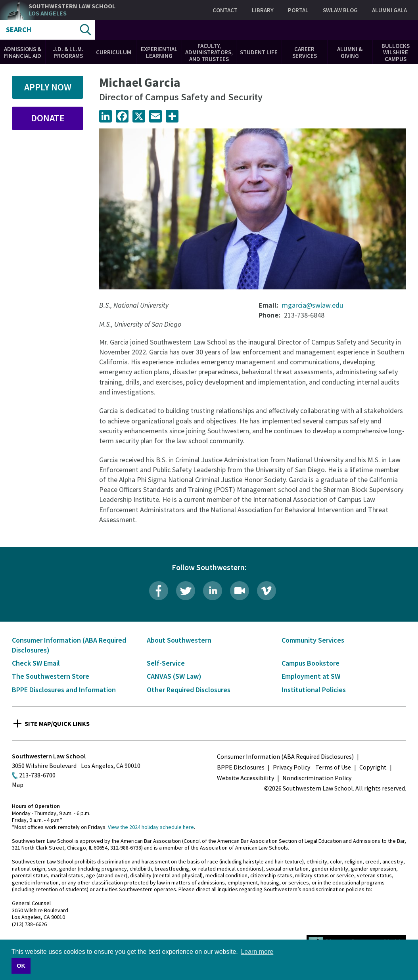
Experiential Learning (159, 52)
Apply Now (48, 87)
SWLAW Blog (340, 10)
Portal (298, 10)
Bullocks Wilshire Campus (396, 52)
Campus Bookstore (311, 663)
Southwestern (72, 10)
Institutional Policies (314, 690)
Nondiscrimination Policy (317, 778)
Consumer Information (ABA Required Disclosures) (285, 756)
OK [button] (21, 966)
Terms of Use (333, 767)
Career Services (305, 52)
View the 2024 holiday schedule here (151, 827)
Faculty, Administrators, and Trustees (209, 52)
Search (19, 30)
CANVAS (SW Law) (174, 676)
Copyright (373, 767)
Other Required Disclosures (189, 690)
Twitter (186, 591)
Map (18, 785)
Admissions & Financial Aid (23, 52)
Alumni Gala (389, 10)
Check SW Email (36, 663)
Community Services (313, 640)
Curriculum (114, 52)
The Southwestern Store (51, 676)
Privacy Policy (291, 767)
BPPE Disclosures (241, 767)
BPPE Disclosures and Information (64, 690)
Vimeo (267, 591)
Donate (48, 118)
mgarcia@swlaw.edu (313, 305)
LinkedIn (213, 591)
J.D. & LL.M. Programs (68, 52)
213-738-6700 (37, 775)
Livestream (240, 591)
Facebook (159, 591)
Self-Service (166, 663)
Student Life (259, 52)
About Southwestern (179, 640)
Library (263, 10)
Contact (225, 10)
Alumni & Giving (350, 52)
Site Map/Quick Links (57, 724)
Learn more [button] (257, 952)
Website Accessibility (245, 778)
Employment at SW (311, 676)
